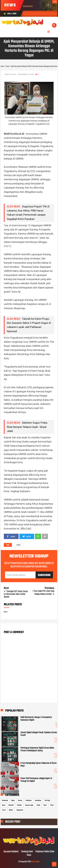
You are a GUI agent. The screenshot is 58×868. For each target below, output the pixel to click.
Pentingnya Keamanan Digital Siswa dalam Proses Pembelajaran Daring (37, 749)
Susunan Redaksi (11, 852)
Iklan (29, 855)
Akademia (5, 801)
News (19, 545)
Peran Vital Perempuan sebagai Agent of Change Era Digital (36, 780)
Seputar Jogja (29, 805)
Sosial (38, 805)
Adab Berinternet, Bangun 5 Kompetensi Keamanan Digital (36, 719)
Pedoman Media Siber (45, 852)
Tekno (52, 805)
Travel (4, 810)
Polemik (19, 805)
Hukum (20, 801)
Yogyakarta (20, 810)
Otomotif (11, 805)
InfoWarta (29, 801)
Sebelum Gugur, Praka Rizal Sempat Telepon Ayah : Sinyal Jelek (27, 427)
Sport (45, 805)
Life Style (47, 801)
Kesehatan (38, 801)
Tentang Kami (27, 852)
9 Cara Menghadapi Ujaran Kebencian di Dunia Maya (38, 765)
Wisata (11, 810)
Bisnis (13, 801)
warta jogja (35, 862)
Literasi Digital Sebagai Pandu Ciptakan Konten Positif (39, 734)
